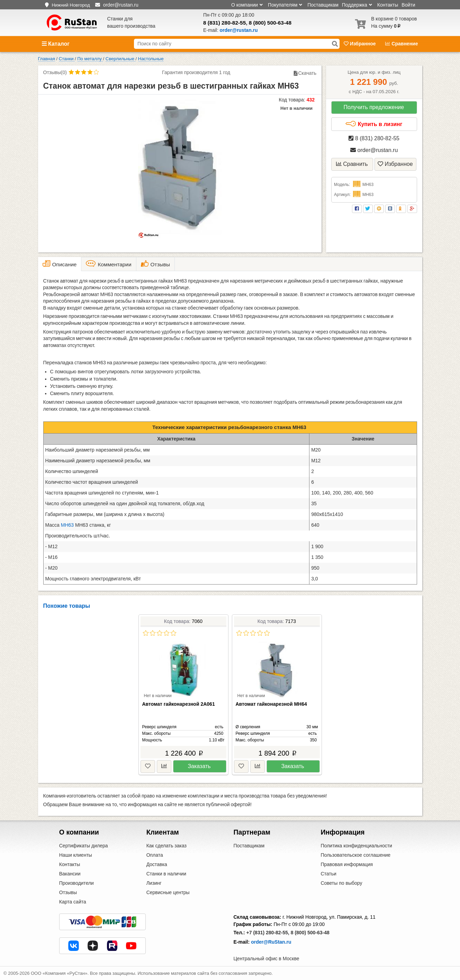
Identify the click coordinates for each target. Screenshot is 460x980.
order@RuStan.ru (271, 942)
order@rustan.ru (374, 150)
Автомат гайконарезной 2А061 (179, 704)
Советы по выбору (341, 883)
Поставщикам (323, 5)
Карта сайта (73, 902)
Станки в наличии (166, 874)
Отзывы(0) (55, 72)
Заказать (199, 766)
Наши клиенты (76, 855)
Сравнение (402, 44)
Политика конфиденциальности (356, 846)
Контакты (388, 5)
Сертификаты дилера (84, 846)
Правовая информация (347, 864)
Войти (408, 5)
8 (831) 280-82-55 (224, 23)
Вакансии (70, 874)
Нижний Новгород (71, 5)
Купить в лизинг (374, 124)
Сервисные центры (168, 892)
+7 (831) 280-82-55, (268, 933)
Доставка (157, 864)
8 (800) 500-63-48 (270, 23)
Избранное (360, 44)
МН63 (67, 525)
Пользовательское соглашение (355, 855)
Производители (76, 883)
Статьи (328, 874)
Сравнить (352, 164)
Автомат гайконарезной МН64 (271, 704)
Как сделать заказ (166, 846)
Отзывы (68, 892)
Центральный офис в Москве (267, 959)
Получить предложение (374, 107)
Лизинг (154, 883)
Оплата (155, 855)
